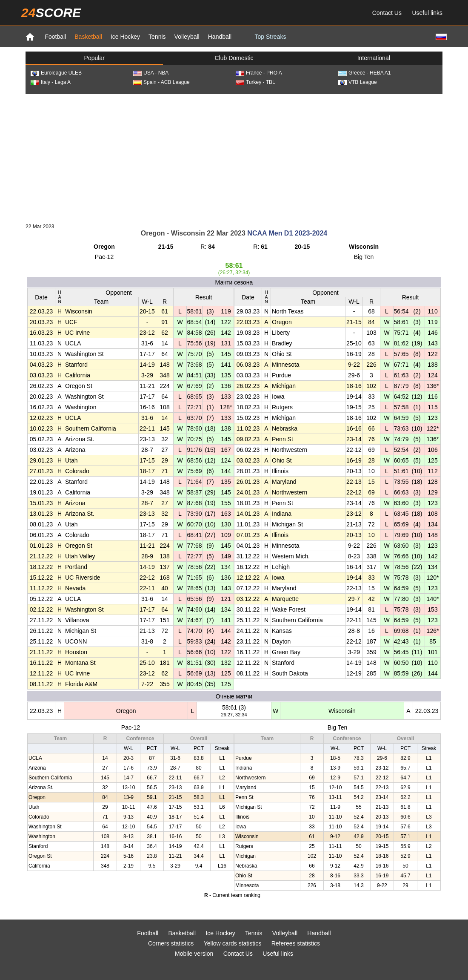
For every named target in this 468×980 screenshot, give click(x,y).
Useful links (427, 13)
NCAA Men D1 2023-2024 (287, 233)
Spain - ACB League (161, 82)
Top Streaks (270, 37)
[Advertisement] (234, 158)
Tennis (157, 37)
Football (55, 37)
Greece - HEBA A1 (364, 73)
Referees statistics (296, 943)
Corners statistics (171, 943)
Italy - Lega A (51, 82)
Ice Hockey (125, 37)
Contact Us (387, 13)
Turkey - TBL (255, 82)
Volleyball (187, 37)
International (374, 58)
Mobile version (194, 954)
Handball (220, 37)
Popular (94, 58)
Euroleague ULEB (56, 73)
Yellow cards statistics (233, 943)
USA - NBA (151, 73)
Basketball (88, 37)
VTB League (358, 82)
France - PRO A (259, 73)
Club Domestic (234, 58)
